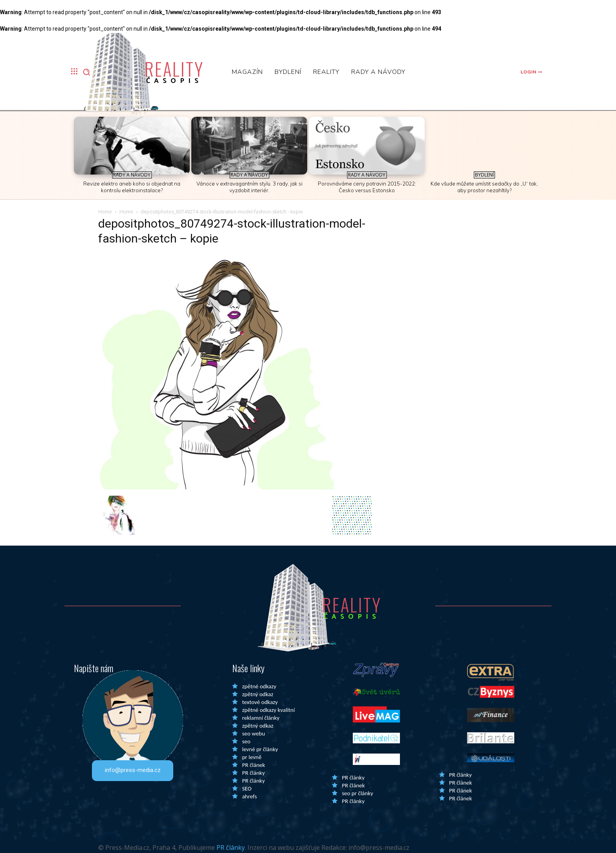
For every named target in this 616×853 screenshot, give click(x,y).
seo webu (253, 734)
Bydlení (484, 175)
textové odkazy (260, 702)
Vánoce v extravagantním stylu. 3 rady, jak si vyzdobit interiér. (249, 187)
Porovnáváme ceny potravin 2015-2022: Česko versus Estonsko (367, 187)
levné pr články (260, 749)
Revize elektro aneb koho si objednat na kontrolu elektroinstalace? (132, 187)
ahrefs (249, 796)
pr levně (252, 757)
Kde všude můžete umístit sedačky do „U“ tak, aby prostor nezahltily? (484, 187)
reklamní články (261, 718)
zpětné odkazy (259, 686)
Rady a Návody (132, 175)
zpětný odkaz (258, 694)
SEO (247, 789)
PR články (253, 773)
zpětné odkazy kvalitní (268, 710)
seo (246, 741)
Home (105, 212)
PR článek (253, 765)
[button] (86, 72)
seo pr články (357, 793)
